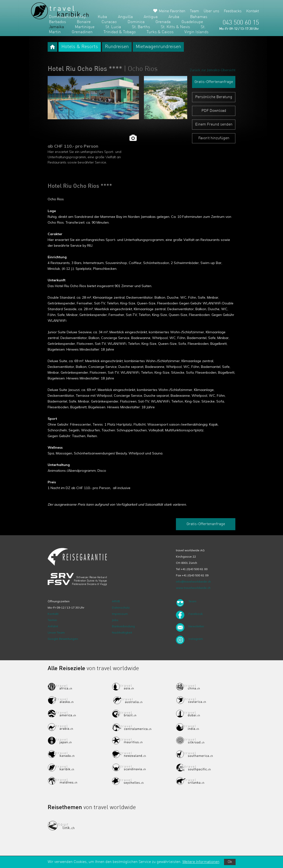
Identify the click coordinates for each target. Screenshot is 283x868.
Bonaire (84, 22)
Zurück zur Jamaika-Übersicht (212, 70)
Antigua (151, 17)
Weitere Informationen (201, 862)
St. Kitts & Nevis (175, 27)
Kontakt (253, 11)
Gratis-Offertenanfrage (214, 82)
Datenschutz (121, 607)
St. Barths (141, 27)
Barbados (57, 22)
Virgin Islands (196, 32)
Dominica (136, 22)
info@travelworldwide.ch (193, 582)
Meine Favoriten (172, 11)
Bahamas (199, 17)
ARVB (116, 601)
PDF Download (214, 111)
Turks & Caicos (160, 32)
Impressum (120, 614)
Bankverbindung (123, 626)
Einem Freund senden (214, 125)
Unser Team (56, 632)
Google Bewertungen (63, 639)
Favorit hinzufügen (214, 138)
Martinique (85, 27)
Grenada (163, 22)
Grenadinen (82, 32)
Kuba (102, 17)
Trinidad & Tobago (120, 32)
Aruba (174, 17)
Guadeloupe (192, 22)
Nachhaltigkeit (122, 632)
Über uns (211, 11)
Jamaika (56, 27)
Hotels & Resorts (80, 47)
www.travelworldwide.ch (193, 588)
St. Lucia (113, 27)
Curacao (109, 22)
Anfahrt (53, 626)
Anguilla (125, 17)
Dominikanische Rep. (68, 17)
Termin (52, 620)
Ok (230, 862)
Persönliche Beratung (214, 97)
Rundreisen (117, 47)
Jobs (115, 620)
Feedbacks (233, 11)
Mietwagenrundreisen (158, 47)
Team (194, 11)
